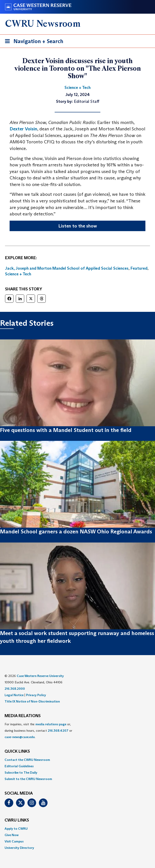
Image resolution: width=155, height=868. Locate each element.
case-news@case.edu (20, 737)
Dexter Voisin (23, 129)
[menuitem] (77, 760)
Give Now (12, 835)
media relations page (51, 724)
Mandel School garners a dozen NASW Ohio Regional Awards (76, 531)
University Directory (19, 848)
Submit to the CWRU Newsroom (28, 779)
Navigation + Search (33, 42)
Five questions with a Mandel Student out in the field (66, 430)
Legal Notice (14, 695)
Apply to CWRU (16, 829)
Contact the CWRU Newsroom (27, 760)
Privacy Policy (36, 695)
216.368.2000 (15, 689)
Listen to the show (78, 226)
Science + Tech (18, 274)
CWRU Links (17, 820)
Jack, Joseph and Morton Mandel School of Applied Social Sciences (67, 268)
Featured (139, 268)
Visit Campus (14, 841)
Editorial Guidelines (19, 766)
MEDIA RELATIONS (23, 716)
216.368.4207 (58, 731)
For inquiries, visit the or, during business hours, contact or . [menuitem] (38, 731)
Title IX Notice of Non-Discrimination (32, 701)
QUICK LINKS (17, 752)
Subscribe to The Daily (21, 772)
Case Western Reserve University (40, 676)
